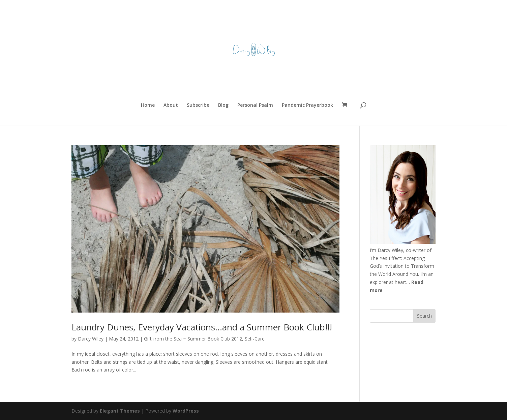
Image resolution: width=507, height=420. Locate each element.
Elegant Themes (120, 411)
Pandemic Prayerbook (307, 105)
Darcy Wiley (91, 339)
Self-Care (255, 339)
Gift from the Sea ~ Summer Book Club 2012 (193, 339)
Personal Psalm (255, 105)
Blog (223, 105)
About (171, 105)
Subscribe (198, 105)
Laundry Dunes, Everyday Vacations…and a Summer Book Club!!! (202, 327)
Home (148, 105)
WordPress (186, 411)
